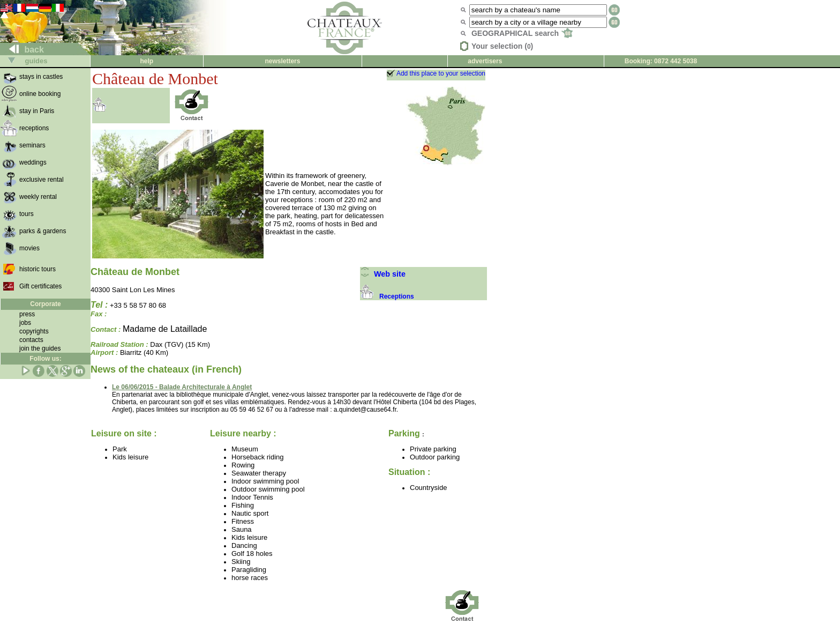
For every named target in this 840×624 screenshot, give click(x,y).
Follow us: (45, 359)
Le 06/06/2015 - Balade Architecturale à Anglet (182, 387)
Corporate (45, 304)
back (22, 50)
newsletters (282, 61)
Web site (383, 274)
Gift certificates (40, 286)
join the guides (40, 348)
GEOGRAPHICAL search (522, 33)
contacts (31, 340)
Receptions (387, 296)
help (147, 61)
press (27, 314)
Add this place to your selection (441, 73)
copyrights (34, 331)
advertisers (485, 61)
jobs (25, 323)
